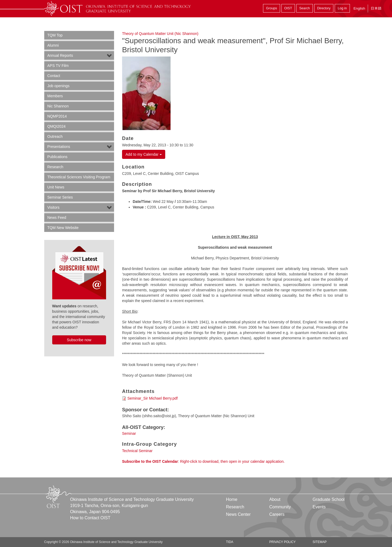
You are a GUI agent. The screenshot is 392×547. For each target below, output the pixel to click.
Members (55, 96)
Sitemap (320, 542)
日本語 (376, 8)
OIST (288, 8)
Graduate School (329, 499)
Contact (54, 76)
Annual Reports (60, 55)
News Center (238, 514)
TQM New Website (63, 228)
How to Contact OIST (90, 518)
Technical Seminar (137, 451)
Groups (271, 8)
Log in (342, 8)
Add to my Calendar (144, 154)
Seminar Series (60, 197)
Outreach (55, 136)
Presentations (59, 147)
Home (232, 499)
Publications (58, 157)
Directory (324, 8)
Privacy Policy (282, 542)
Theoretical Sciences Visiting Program (79, 177)
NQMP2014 (57, 116)
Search (305, 8)
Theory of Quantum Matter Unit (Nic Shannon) (160, 34)
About (275, 499)
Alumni (53, 45)
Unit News (56, 187)
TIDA (230, 542)
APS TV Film (58, 66)
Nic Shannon (58, 106)
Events (319, 507)
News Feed (57, 218)
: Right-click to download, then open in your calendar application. (203, 461)
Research (55, 167)
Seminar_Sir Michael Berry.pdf (153, 398)
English (359, 8)
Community (280, 507)
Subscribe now (79, 340)
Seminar (129, 433)
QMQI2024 (56, 126)
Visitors (54, 207)
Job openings (58, 86)
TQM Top (55, 35)
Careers (277, 514)
